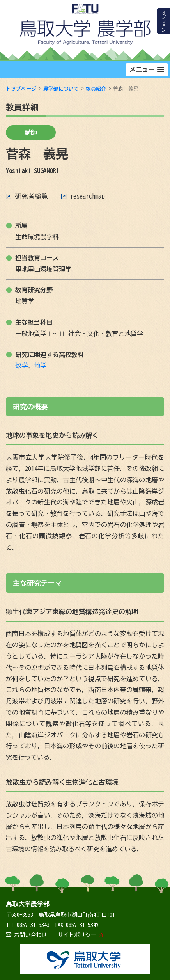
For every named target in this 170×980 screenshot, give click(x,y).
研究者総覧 (31, 196)
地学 (40, 366)
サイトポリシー (77, 935)
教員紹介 (96, 89)
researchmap (87, 196)
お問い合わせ (30, 935)
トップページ (21, 89)
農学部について (61, 89)
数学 (21, 366)
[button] (147, 70)
